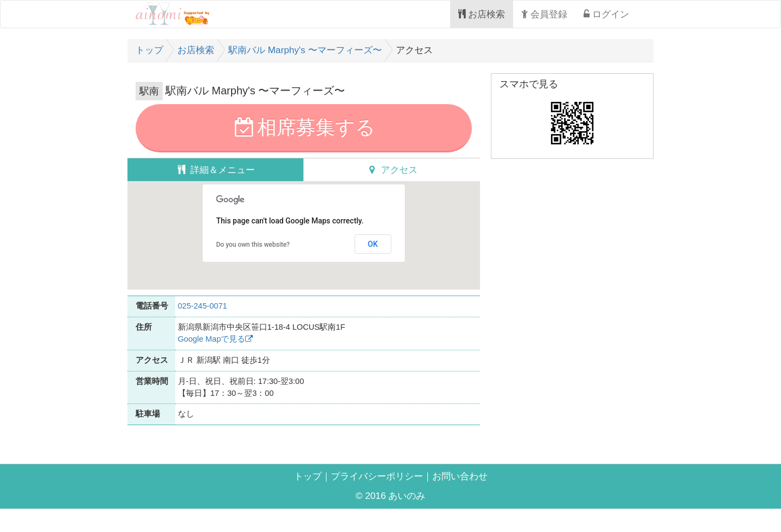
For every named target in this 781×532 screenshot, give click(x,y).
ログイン (602, 14)
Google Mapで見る (229, 349)
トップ (293, 497)
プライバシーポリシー (374, 497)
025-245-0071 (214, 312)
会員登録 (533, 14)
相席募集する (304, 131)
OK (373, 252)
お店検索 (462, 14)
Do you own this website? (253, 253)
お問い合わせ (472, 497)
